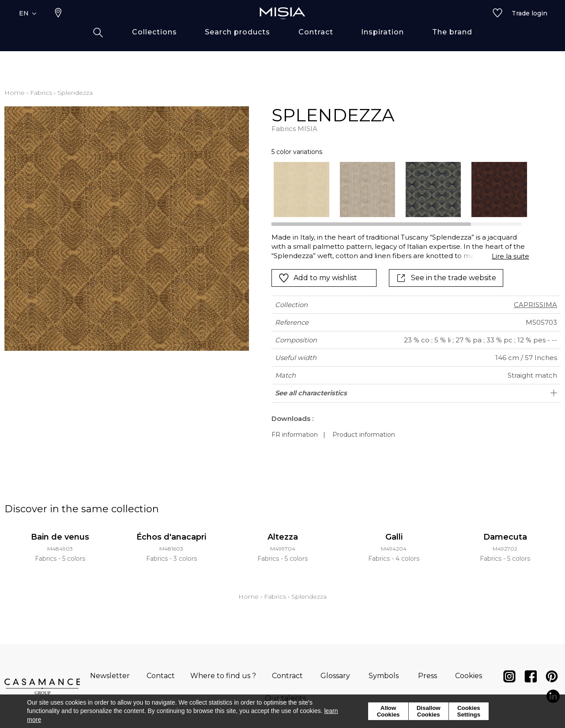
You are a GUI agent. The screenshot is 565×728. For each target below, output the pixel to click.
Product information (364, 435)
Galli (394, 537)
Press (428, 676)
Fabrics (41, 93)
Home (15, 93)
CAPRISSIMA (535, 305)
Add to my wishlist (318, 278)
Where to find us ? (223, 676)
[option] (301, 190)
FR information (295, 435)
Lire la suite (510, 256)
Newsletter (110, 676)
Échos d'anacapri (171, 537)
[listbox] (395, 190)
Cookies (469, 676)
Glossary (335, 676)
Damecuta (505, 537)
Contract (287, 676)
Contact (161, 676)
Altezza (283, 537)
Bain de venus (60, 537)
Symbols (384, 676)
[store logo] (282, 27)
